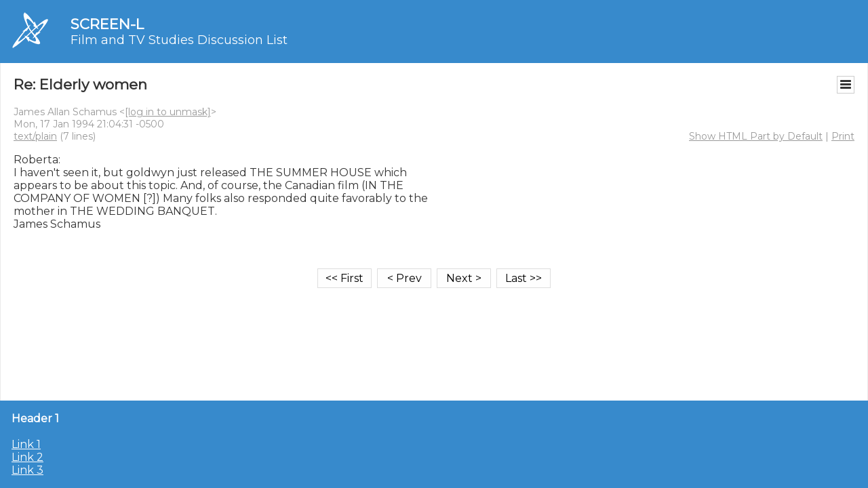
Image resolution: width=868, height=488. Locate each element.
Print (843, 136)
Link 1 (26, 444)
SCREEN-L (107, 24)
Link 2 (27, 457)
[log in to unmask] (168, 112)
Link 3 (27, 470)
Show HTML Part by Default (756, 136)
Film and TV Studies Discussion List (179, 40)
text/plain (35, 136)
